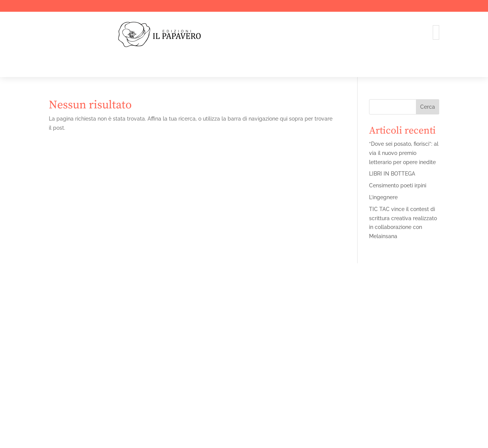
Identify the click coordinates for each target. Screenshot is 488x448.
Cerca (428, 107)
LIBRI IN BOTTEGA (392, 174)
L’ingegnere (383, 197)
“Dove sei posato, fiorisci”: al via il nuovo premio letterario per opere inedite (404, 153)
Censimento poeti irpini (398, 185)
